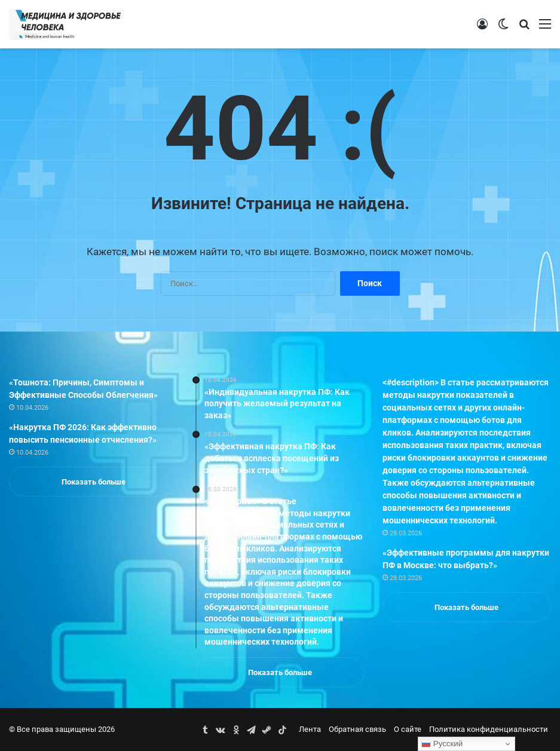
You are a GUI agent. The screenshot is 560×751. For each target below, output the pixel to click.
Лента (310, 729)
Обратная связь (357, 729)
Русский (442, 744)
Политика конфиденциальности (489, 729)
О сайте (408, 729)
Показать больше (94, 482)
